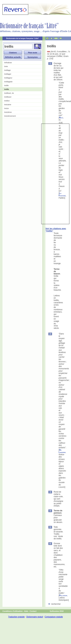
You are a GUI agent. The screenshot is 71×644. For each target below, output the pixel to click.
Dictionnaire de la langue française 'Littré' (22, 38)
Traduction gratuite (16, 617)
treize (7, 108)
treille (6, 85)
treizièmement (10, 116)
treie (6, 66)
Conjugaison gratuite (54, 617)
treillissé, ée (9, 93)
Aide (26, 611)
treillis (7, 89)
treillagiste (8, 82)
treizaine (8, 105)
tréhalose (8, 63)
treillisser (8, 97)
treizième (8, 112)
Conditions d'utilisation (13, 611)
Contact (33, 611)
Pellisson (63, 595)
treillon (7, 101)
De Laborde (62, 451)
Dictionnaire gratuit (35, 617)
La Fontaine (62, 194)
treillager (8, 74)
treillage (8, 70)
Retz (61, 118)
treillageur (8, 78)
